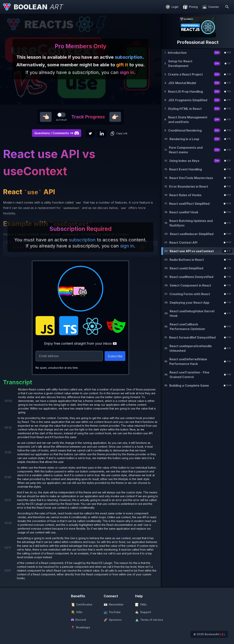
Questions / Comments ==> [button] (57, 133)
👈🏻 (46, 117)
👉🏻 (115, 117)
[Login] (172, 7)
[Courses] (211, 7)
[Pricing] (190, 7)
